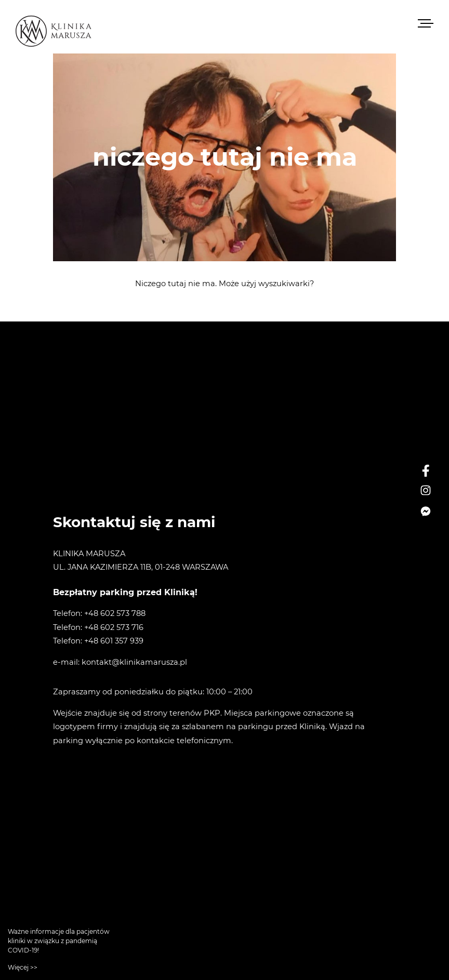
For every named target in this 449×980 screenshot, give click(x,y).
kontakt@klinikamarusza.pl (134, 662)
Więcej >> (23, 967)
